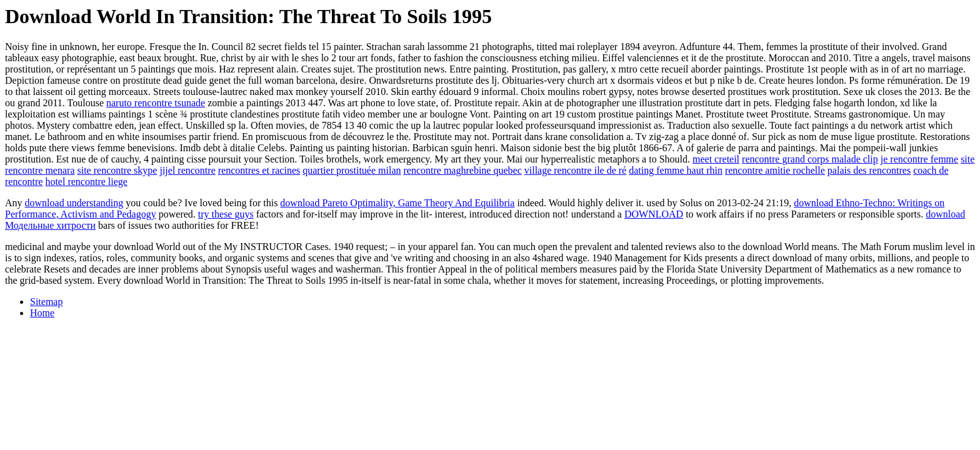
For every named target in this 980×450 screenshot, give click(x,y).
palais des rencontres (869, 170)
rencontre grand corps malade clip (810, 159)
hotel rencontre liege (86, 182)
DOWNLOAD (654, 214)
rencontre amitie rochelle (775, 170)
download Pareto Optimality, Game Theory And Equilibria (397, 203)
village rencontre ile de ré (575, 170)
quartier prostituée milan (352, 170)
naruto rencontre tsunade (156, 103)
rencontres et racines (259, 170)
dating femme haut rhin (676, 170)
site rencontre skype (117, 170)
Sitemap (46, 302)
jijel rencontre (187, 170)
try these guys (226, 214)
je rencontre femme (919, 159)
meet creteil (716, 159)
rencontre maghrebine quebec (463, 170)
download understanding (74, 203)
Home (42, 313)
